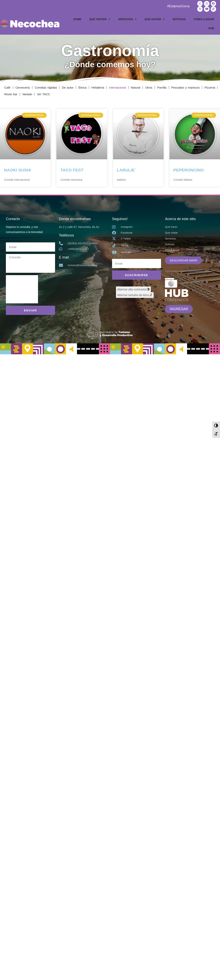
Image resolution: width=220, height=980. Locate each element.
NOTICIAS (179, 19)
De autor (68, 87)
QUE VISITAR (100, 19)
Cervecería (23, 87)
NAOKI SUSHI (17, 169)
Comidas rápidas (46, 87)
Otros (149, 87)
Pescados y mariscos (186, 87)
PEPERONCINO (189, 169)
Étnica (82, 87)
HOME (77, 19)
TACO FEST (72, 169)
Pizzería (210, 87)
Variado (27, 94)
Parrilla (162, 87)
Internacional (118, 87)
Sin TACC (44, 94)
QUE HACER (155, 19)
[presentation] (22, 289)
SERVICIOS (127, 19)
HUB (211, 28)
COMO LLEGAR (204, 19)
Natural (136, 87)
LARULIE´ (127, 169)
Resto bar (11, 94)
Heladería (98, 87)
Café (7, 87)
